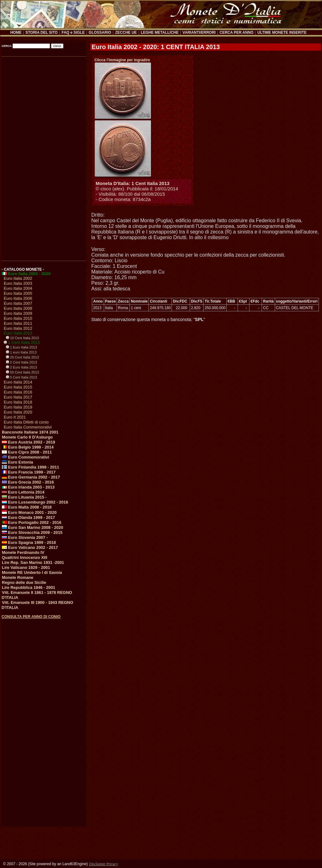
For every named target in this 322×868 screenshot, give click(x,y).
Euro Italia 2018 (18, 402)
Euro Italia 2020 (18, 412)
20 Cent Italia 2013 (22, 357)
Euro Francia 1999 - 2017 (29, 472)
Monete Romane (18, 577)
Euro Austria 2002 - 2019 (28, 442)
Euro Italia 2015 (18, 387)
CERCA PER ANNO (236, 33)
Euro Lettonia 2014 (23, 492)
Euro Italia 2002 (18, 278)
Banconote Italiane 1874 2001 (30, 432)
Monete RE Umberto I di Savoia (32, 572)
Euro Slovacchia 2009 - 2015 (32, 532)
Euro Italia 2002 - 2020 (26, 274)
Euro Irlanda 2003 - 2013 (28, 487)
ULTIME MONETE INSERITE (282, 33)
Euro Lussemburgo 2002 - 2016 (35, 502)
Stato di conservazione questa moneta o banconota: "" (148, 319)
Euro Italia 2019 (18, 407)
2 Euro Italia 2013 (21, 367)
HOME (16, 33)
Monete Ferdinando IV (23, 552)
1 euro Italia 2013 (21, 352)
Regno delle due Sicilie (24, 582)
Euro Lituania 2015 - (24, 497)
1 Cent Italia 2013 (22, 342)
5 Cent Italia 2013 (21, 377)
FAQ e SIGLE (73, 33)
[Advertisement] (43, 157)
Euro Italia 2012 (18, 328)
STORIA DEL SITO (41, 33)
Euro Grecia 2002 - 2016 (28, 482)
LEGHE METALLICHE (160, 33)
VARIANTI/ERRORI (199, 33)
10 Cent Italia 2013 (22, 338)
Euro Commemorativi (25, 457)
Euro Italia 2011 (18, 323)
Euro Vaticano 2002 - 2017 (30, 547)
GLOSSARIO (100, 33)
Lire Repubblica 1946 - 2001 (29, 587)
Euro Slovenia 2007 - (25, 537)
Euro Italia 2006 (18, 298)
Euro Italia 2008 (18, 308)
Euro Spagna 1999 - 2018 (29, 542)
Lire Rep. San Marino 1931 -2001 (33, 562)
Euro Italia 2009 (18, 313)
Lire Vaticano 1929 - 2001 (26, 567)
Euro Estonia (18, 462)
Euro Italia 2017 (18, 397)
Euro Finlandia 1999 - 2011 (30, 467)
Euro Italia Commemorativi (28, 427)
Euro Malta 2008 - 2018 (27, 507)
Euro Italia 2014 (18, 382)
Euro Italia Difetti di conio (26, 422)
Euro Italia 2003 (18, 283)
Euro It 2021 (15, 417)
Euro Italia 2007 (18, 303)
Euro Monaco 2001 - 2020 (29, 512)
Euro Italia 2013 (18, 333)
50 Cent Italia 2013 (22, 372)
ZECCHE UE (126, 33)
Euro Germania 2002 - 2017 (31, 477)
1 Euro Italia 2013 (21, 347)
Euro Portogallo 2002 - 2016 (32, 522)
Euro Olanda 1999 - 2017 (28, 517)
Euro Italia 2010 (18, 318)
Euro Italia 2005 (18, 293)
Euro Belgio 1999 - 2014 (28, 447)
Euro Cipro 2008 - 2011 (27, 452)
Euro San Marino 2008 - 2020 (33, 527)
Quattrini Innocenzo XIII (25, 557)
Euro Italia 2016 (18, 392)
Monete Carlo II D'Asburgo (27, 437)
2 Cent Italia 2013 (21, 362)
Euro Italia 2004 (18, 288)
